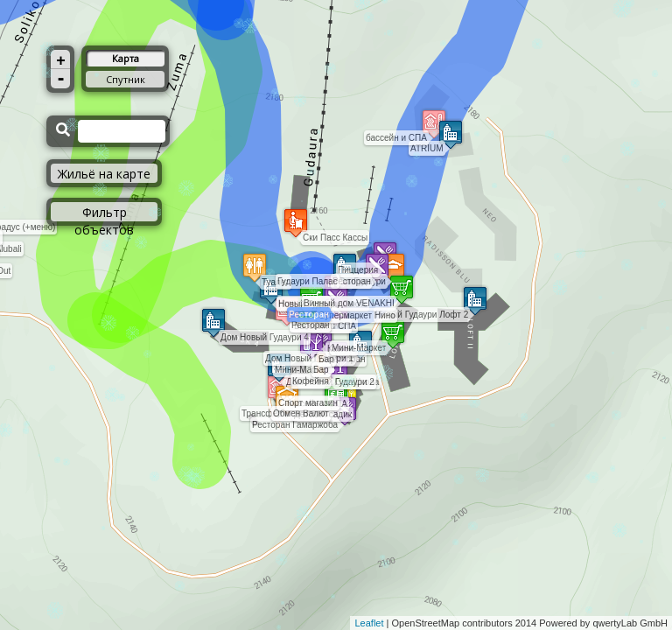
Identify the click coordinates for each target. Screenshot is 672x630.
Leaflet (369, 623)
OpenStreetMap (426, 623)
